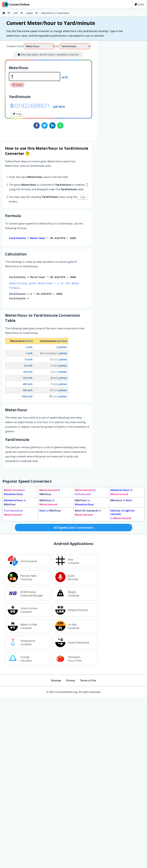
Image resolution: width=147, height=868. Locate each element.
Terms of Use (88, 681)
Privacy (70, 681)
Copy (17, 114)
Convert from (15, 46)
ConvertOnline (15, 4)
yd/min (59, 106)
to (14, 493)
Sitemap (56, 681)
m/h (65, 77)
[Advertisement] (123, 89)
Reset (17, 85)
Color (139, 4)
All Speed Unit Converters (73, 528)
